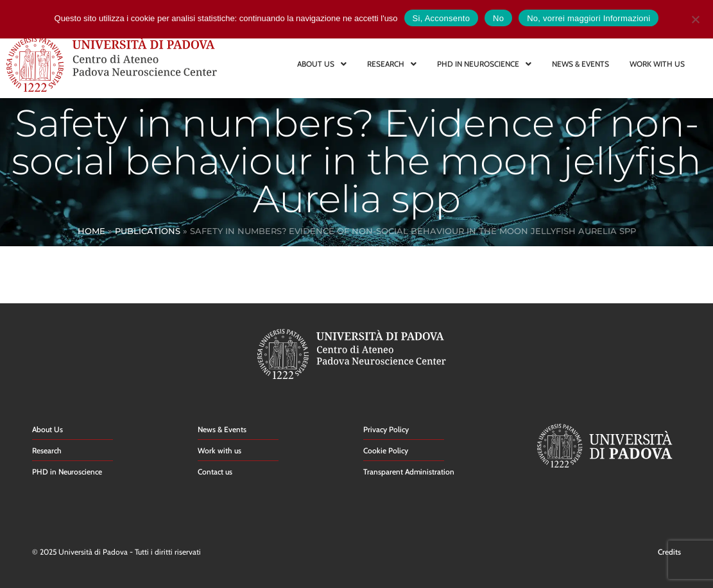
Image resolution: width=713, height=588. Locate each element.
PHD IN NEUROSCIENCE (484, 64)
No (498, 18)
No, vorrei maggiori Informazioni (588, 18)
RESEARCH (392, 64)
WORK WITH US (657, 64)
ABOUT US (322, 64)
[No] (695, 18)
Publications (148, 231)
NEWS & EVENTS (580, 64)
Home (91, 231)
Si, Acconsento (442, 18)
